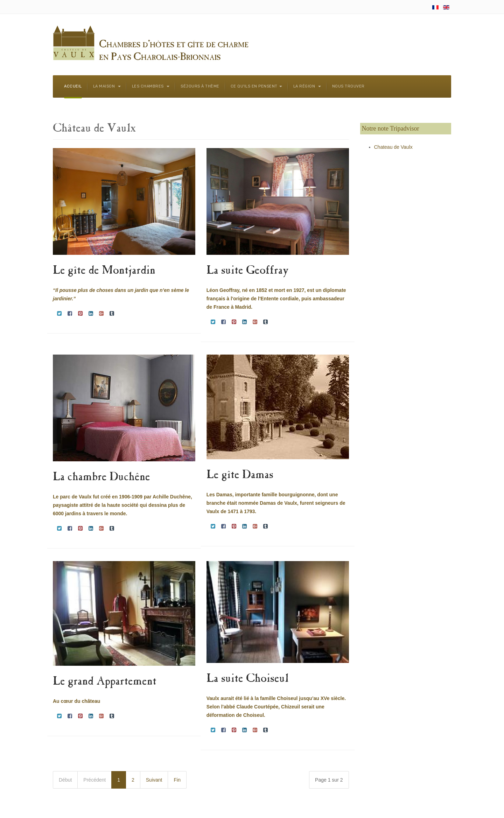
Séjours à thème (200, 86)
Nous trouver (348, 86)
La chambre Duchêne (101, 478)
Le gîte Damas (240, 476)
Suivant (154, 780)
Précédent (94, 780)
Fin (177, 780)
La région (307, 86)
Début (65, 780)
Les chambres (151, 86)
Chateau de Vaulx (393, 147)
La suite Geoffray (248, 271)
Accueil (73, 86)
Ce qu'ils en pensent (256, 86)
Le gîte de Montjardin (104, 271)
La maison (107, 86)
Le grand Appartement (105, 682)
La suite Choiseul (247, 679)
